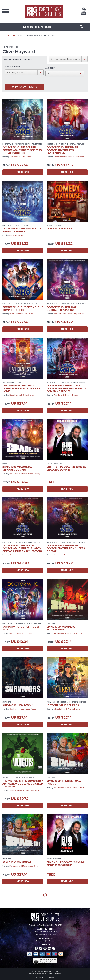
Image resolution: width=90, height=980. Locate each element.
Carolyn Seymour (17, 709)
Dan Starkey (30, 395)
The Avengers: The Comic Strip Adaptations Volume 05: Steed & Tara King (23, 784)
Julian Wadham (16, 790)
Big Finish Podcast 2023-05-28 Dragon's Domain (66, 468)
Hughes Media (49, 977)
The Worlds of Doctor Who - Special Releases (66, 702)
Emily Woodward (32, 790)
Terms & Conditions (55, 974)
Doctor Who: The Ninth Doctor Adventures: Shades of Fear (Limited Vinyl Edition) (22, 548)
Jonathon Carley (16, 235)
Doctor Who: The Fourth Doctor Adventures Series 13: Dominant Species (66, 388)
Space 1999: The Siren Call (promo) (64, 782)
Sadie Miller (26, 157)
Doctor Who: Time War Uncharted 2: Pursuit (62, 309)
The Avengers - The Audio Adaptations (18, 778)
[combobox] (41, 27)
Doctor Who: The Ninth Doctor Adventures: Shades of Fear (66, 548)
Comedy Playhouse (59, 229)
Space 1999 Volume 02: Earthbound (61, 628)
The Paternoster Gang (12, 382)
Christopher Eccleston (63, 157)
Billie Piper (79, 157)
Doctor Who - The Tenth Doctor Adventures (22, 304)
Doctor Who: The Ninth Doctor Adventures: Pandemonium (62, 150)
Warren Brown (74, 709)
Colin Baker (29, 633)
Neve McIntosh (16, 395)
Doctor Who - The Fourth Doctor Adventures (22, 144)
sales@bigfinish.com (48, 934)
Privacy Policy (34, 974)
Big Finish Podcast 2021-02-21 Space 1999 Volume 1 (66, 864)
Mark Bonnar (15, 473)
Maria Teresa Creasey (31, 473)
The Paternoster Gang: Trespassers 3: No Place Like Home (21, 388)
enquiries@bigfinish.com (48, 941)
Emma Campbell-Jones (77, 314)
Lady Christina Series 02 (63, 705)
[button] (68, 59)
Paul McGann (59, 314)
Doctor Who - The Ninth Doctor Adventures (66, 144)
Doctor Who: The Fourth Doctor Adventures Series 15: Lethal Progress (22, 150)
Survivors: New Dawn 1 (18, 705)
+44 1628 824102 (50, 932)
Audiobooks (32, 35)
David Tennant (15, 314)
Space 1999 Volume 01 (17, 862)
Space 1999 (7, 464)
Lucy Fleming (32, 709)
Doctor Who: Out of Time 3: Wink (21, 628)
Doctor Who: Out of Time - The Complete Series (23, 309)
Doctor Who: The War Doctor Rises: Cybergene (22, 230)
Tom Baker (14, 157)
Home (20, 35)
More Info (23, 172)
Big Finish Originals (55, 225)
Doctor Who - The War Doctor (15, 225)
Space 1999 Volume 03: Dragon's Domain (17, 468)
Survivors (7, 702)
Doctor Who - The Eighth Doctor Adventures (66, 304)
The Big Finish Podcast (56, 464)
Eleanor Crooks (71, 395)
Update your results (24, 87)
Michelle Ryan (60, 709)
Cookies (43, 974)
